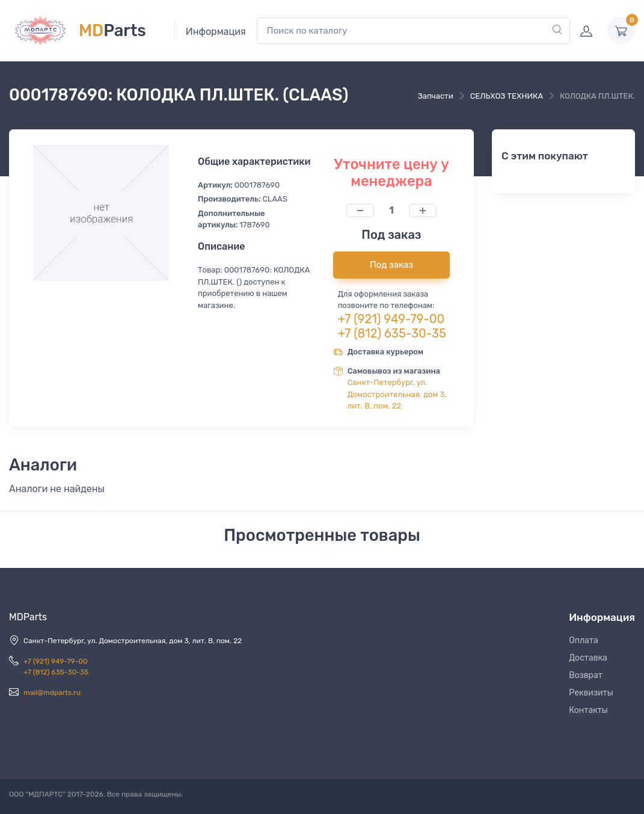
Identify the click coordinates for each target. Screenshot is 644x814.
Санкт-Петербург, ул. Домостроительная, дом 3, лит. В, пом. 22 (397, 394)
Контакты (588, 710)
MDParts (28, 617)
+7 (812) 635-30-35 (392, 333)
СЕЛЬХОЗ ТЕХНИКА (507, 96)
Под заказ (391, 265)
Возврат (586, 675)
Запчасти (436, 96)
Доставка (588, 658)
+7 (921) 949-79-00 (391, 319)
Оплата (584, 640)
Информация (216, 32)
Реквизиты (591, 693)
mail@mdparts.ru (52, 692)
